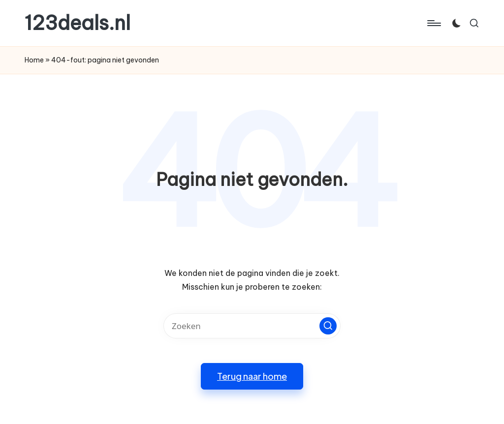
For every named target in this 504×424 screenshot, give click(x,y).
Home (34, 60)
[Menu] (433, 23)
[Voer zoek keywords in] (252, 326)
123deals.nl (78, 23)
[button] (328, 326)
